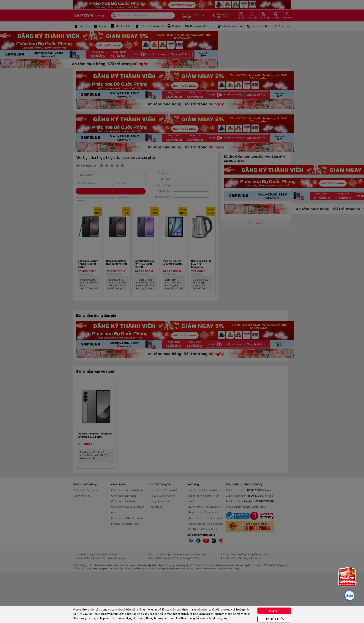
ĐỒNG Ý (274, 611)
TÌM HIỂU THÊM (274, 619)
